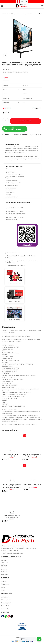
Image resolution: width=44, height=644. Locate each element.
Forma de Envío (5, 606)
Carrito (3, 587)
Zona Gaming (5, 574)
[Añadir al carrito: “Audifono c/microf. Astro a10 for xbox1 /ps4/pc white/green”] (31, 451)
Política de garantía (6, 603)
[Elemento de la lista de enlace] (22, 266)
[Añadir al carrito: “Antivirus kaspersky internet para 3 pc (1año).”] (10, 451)
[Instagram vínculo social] (38, 135)
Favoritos (4, 590)
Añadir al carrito (25, 121)
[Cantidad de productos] (5, 120)
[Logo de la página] (22, 6)
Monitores (31, 14)
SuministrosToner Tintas (5, 561)
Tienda (9, 14)
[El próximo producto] (41, 14)
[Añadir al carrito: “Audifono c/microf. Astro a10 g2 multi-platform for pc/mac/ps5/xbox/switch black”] (10, 481)
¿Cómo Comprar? (6, 597)
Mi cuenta (4, 581)
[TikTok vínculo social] (41, 135)
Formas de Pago (5, 609)
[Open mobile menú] (2, 6)
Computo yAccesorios (4, 571)
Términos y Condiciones (8, 600)
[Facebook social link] (36, 135)
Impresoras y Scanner (4, 566)
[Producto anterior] (38, 14)
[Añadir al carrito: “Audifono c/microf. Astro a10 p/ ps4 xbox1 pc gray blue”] (31, 481)
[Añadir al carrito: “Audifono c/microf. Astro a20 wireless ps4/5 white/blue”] (10, 512)
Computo (15, 14)
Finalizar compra (5, 584)
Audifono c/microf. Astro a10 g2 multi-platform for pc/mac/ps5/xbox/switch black (12, 486)
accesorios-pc (23, 14)
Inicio (4, 14)
